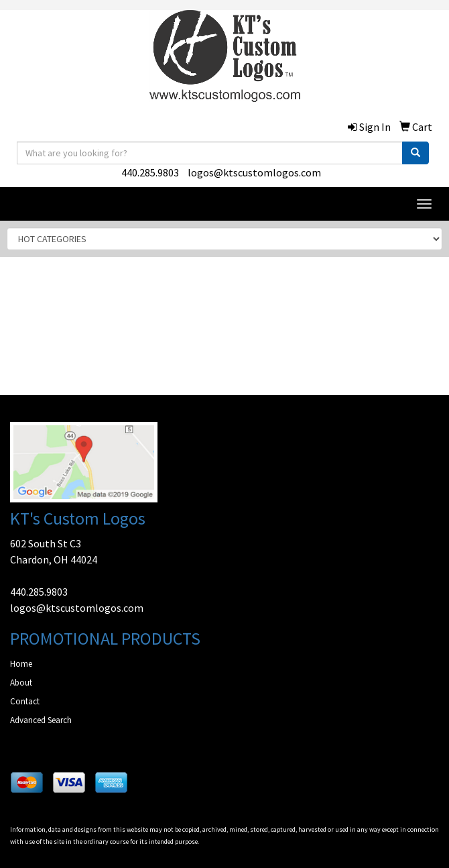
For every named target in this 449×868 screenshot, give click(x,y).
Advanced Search (41, 720)
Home (21, 664)
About (21, 683)
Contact (25, 701)
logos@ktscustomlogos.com (254, 172)
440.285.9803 (150, 172)
